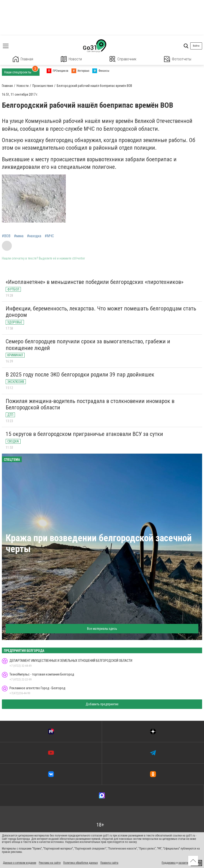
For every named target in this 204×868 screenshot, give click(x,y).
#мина (19, 236)
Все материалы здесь (102, 629)
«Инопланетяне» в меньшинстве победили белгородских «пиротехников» (95, 282)
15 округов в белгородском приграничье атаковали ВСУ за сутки (84, 434)
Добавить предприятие (102, 704)
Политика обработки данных (80, 863)
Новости (71, 59)
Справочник (123, 59)
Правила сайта (109, 863)
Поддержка (169, 863)
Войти (196, 46)
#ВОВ (6, 236)
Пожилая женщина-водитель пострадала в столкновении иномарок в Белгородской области (90, 404)
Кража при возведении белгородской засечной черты (99, 544)
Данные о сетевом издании (20, 863)
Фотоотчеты (178, 59)
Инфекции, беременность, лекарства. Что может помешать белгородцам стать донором (101, 312)
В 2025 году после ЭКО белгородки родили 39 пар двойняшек (80, 375)
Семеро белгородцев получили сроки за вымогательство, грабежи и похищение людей (88, 345)
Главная (23, 59)
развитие (184, 863)
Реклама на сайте (50, 863)
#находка (34, 236)
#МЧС (49, 236)
